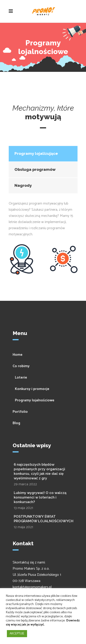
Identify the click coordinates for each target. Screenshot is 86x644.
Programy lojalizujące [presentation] (36, 153)
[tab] (43, 154)
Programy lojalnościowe (35, 400)
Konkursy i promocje (32, 389)
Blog (16, 423)
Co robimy (21, 366)
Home (18, 355)
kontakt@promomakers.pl (32, 587)
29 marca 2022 (25, 484)
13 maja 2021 (23, 508)
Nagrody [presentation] (23, 185)
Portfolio (20, 412)
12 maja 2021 (23, 527)
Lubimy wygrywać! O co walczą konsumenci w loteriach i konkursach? (40, 497)
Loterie (21, 378)
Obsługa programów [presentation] (35, 169)
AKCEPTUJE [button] (17, 634)
